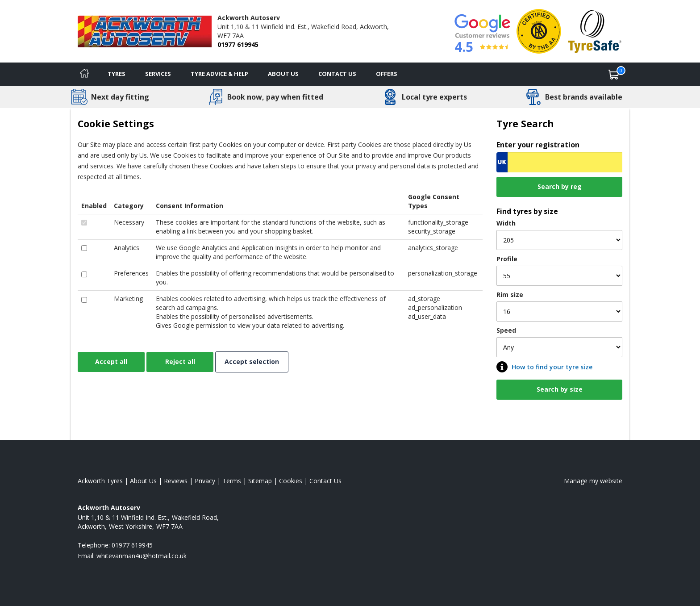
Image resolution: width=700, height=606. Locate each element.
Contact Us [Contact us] (337, 74)
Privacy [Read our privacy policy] (205, 481)
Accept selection (252, 362)
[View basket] (614, 74)
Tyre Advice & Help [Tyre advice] (219, 74)
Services (158, 74)
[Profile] (559, 276)
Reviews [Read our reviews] (176, 481)
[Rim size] (559, 311)
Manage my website (593, 481)
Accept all (111, 362)
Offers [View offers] (387, 74)
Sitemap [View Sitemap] (260, 481)
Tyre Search (525, 123)
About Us (283, 74)
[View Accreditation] (539, 31)
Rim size (510, 295)
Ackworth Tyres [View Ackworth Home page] (100, 481)
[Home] (84, 74)
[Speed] (559, 347)
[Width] (559, 240)
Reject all (180, 362)
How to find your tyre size (552, 367)
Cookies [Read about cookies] (291, 481)
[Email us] (142, 556)
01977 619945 (238, 44)
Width (506, 223)
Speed (506, 330)
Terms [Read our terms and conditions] (232, 481)
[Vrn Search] (559, 162)
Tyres (117, 74)
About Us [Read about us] (143, 481)
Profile (507, 259)
